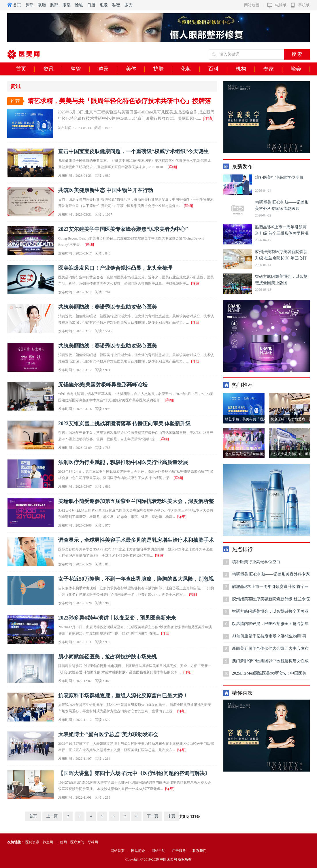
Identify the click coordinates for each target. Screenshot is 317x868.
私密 (116, 5)
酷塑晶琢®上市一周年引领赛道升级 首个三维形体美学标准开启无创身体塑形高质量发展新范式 (270, 589)
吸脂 (42, 5)
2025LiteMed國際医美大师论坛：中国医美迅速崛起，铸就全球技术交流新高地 (269, 675)
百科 (218, 69)
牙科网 (93, 842)
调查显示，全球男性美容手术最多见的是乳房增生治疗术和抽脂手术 (136, 540)
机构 (245, 69)
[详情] (208, 118)
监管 (80, 69)
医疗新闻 (77, 842)
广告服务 (179, 851)
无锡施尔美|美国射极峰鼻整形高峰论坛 (103, 385)
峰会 (300, 69)
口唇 (91, 5)
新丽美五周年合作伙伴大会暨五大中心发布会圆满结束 (270, 650)
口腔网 (62, 842)
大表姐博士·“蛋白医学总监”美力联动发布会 (108, 734)
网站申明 (158, 851)
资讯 (53, 69)
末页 (171, 816)
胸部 (54, 5)
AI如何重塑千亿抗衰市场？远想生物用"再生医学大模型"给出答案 (269, 638)
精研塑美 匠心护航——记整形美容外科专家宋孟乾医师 (271, 576)
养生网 (48, 842)
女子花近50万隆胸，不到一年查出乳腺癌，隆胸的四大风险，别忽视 (136, 579)
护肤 (163, 69)
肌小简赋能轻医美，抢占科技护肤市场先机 (107, 657)
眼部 (67, 5)
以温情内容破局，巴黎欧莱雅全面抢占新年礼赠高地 (270, 626)
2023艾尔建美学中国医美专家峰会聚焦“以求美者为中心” (123, 229)
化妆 (190, 69)
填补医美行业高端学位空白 (279, 177)
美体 (135, 69)
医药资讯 (32, 842)
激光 (129, 5)
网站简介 (138, 851)
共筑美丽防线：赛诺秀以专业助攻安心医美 (107, 307)
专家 (273, 69)
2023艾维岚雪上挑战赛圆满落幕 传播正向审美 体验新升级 (124, 423)
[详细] (172, 167)
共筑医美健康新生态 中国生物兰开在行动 (106, 190)
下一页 (153, 816)
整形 (108, 69)
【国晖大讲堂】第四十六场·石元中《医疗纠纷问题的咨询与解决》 (134, 773)
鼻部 (29, 5)
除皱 (79, 5)
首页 (17, 5)
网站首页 (118, 851)
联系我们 (199, 851)
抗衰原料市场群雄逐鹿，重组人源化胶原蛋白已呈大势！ (123, 696)
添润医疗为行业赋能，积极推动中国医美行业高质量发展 (123, 462)
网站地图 (252, 5)
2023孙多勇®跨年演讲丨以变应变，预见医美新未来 (117, 618)
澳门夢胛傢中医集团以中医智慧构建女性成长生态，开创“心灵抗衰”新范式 (270, 663)
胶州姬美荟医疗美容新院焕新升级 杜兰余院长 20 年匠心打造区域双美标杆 (281, 258)
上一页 (52, 816)
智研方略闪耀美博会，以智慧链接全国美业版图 (270, 613)
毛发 (104, 5)
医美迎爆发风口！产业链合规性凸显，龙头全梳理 (115, 268)
